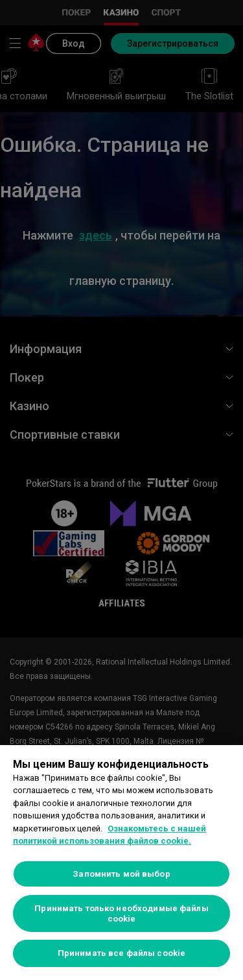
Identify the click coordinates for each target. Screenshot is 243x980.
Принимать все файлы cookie (121, 953)
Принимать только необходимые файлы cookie (121, 913)
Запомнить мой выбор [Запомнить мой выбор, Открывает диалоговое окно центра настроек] (121, 874)
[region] (121, 863)
